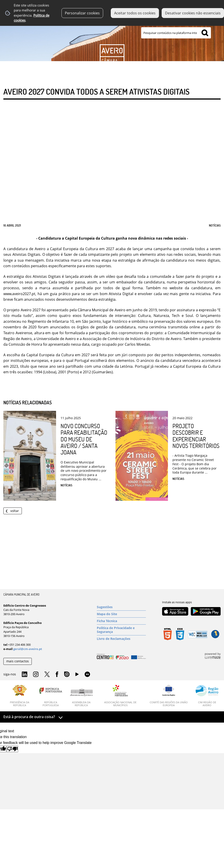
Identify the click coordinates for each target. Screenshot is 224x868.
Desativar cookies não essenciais (193, 13)
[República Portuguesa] (51, 696)
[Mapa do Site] (121, 614)
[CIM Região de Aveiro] (207, 696)
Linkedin (25, 674)
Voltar (15, 511)
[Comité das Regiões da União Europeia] (169, 696)
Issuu (67, 674)
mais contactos (18, 661)
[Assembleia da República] (81, 698)
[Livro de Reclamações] (121, 639)
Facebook (57, 674)
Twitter (47, 674)
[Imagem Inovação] (112, 38)
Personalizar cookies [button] (82, 13)
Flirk (87, 674)
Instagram (36, 674)
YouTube (77, 675)
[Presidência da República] (20, 696)
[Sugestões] (121, 607)
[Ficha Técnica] (121, 621)
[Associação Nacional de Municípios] (121, 696)
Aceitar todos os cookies (135, 13)
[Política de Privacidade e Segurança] (121, 630)
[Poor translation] (12, 749)
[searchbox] (176, 33)
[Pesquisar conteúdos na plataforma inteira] (205, 33)
